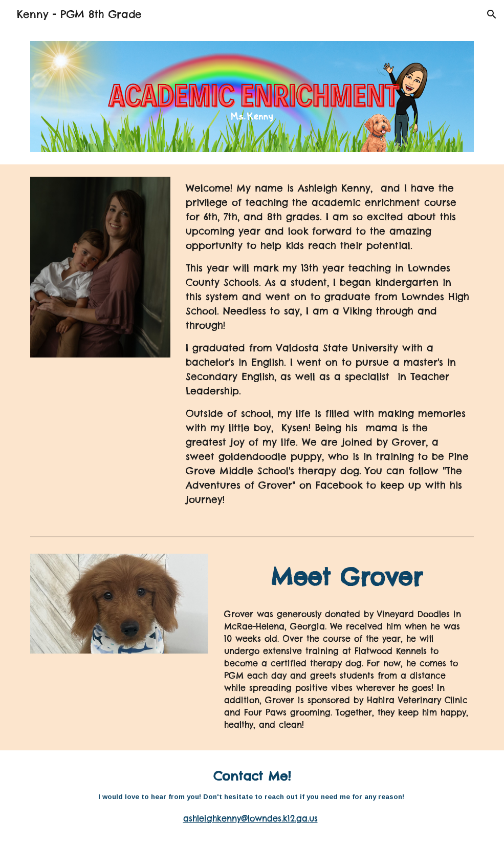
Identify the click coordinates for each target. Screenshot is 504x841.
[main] (327, 348)
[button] (492, 14)
